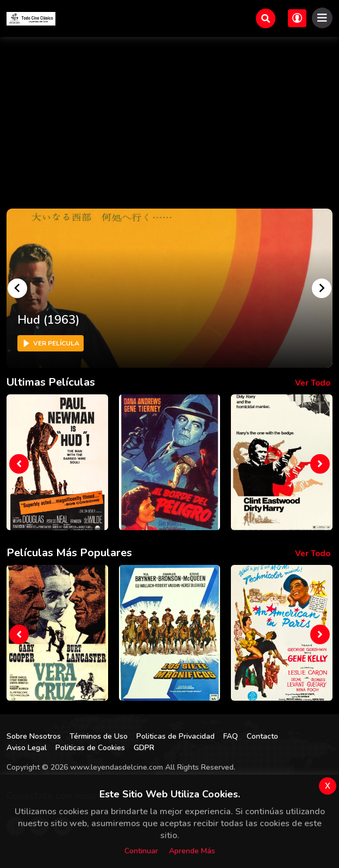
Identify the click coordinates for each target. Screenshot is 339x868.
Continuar (141, 851)
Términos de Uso (99, 736)
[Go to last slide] (17, 288)
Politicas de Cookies (90, 748)
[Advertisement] (169, 118)
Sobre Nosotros (34, 736)
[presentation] (19, 464)
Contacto (262, 736)
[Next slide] (322, 288)
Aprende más (192, 851)
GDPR (144, 748)
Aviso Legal (27, 748)
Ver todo (313, 383)
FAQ (231, 736)
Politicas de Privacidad (175, 736)
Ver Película (51, 343)
